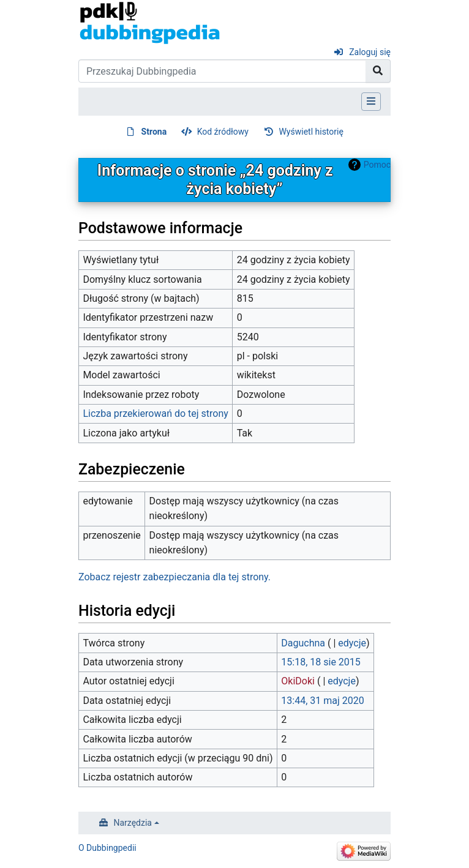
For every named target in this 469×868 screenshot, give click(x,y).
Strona (154, 132)
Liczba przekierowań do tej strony (156, 413)
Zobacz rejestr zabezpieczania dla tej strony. (174, 577)
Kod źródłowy (223, 132)
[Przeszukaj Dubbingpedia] (222, 71)
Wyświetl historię (311, 132)
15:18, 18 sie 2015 (321, 662)
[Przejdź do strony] (378, 71)
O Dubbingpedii (107, 848)
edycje (352, 643)
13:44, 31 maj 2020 (322, 701)
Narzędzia (133, 823)
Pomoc (377, 165)
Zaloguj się (370, 52)
